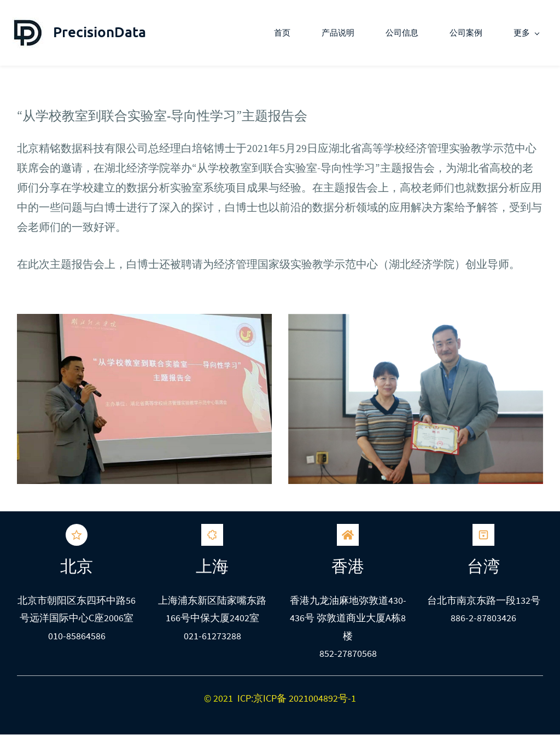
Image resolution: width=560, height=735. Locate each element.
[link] (144, 323)
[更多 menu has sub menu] (530, 33)
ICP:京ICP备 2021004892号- (294, 698)
